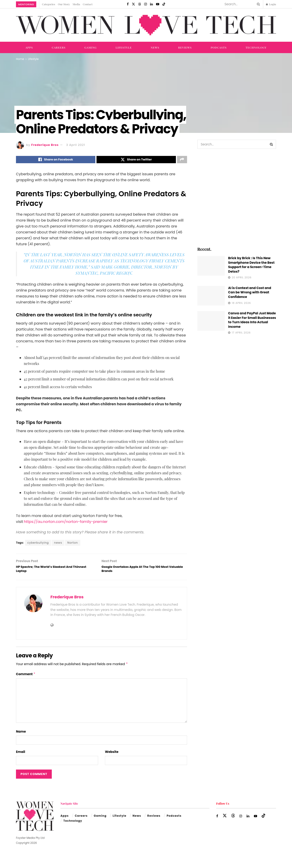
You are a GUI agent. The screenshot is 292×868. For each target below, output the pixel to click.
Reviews (185, 47)
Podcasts (219, 47)
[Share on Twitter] (136, 160)
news (58, 544)
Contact (88, 4)
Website (112, 756)
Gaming (91, 47)
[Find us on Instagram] (146, 4)
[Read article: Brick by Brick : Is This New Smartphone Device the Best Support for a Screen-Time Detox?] (211, 266)
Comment (26, 678)
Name (21, 736)
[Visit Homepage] (146, 25)
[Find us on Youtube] (158, 4)
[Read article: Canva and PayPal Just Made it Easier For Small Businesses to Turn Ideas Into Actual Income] (211, 321)
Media (76, 4)
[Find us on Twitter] (133, 4)
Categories (49, 4)
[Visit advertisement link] (237, 197)
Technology (256, 47)
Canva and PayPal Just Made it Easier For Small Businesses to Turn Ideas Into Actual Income (252, 320)
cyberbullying (38, 544)
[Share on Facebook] (56, 160)
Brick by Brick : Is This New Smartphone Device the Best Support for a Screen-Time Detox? (251, 265)
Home (20, 59)
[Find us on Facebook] (128, 4)
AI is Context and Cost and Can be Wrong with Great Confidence (250, 292)
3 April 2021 (76, 145)
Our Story (64, 4)
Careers (59, 47)
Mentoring (26, 4)
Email (21, 756)
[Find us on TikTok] (164, 4)
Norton (73, 544)
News (155, 47)
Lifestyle (124, 47)
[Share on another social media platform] (182, 160)
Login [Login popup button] (271, 4)
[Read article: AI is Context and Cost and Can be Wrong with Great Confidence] (211, 296)
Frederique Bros (45, 145)
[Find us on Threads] (140, 4)
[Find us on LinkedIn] (151, 4)
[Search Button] (258, 4)
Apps (29, 47)
